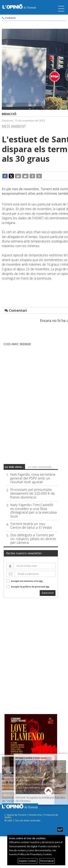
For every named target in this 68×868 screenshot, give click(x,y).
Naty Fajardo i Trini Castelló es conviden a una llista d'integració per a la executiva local (34, 511)
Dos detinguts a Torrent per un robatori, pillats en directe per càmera (33, 539)
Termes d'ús (35, 815)
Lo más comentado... (41, 467)
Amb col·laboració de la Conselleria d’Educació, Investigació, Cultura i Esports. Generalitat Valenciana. (31, 788)
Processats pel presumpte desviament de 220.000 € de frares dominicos (33, 493)
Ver (41, 581)
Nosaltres (8, 781)
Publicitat (23, 781)
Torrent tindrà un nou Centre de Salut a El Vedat (31, 526)
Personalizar (47, 861)
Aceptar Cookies (28, 861)
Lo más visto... (14, 467)
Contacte (10, 18)
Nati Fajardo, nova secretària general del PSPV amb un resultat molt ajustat (33, 478)
